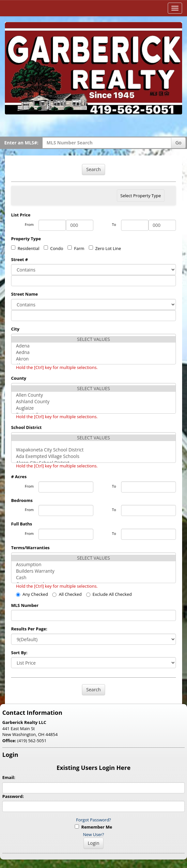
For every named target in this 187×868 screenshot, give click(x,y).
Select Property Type (140, 197)
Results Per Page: (29, 629)
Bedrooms (22, 500)
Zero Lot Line (105, 248)
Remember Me (93, 827)
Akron (93, 359)
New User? (93, 834)
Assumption (93, 565)
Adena (93, 346)
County (19, 378)
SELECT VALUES (93, 339)
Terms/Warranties (30, 548)
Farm (76, 248)
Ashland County (93, 402)
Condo (54, 248)
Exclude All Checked (109, 594)
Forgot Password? (93, 820)
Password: (13, 796)
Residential (25, 248)
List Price (21, 215)
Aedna (93, 352)
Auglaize (93, 408)
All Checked (67, 594)
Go (178, 143)
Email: (9, 777)
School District (26, 427)
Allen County (93, 395)
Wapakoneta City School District (93, 450)
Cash (93, 578)
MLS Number (25, 605)
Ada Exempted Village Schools (93, 456)
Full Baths (22, 524)
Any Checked (32, 594)
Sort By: (19, 653)
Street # (20, 259)
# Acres (19, 477)
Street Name (24, 294)
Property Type (26, 239)
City (15, 329)
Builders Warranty (93, 571)
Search (93, 169)
